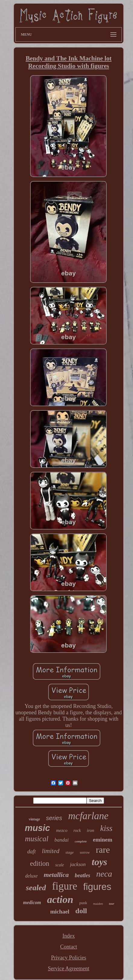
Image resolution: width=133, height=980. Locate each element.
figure (65, 886)
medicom (32, 902)
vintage (34, 819)
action (60, 899)
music (37, 828)
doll (81, 911)
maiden (98, 904)
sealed (36, 888)
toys (100, 862)
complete (81, 841)
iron (90, 830)
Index (69, 936)
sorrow (85, 852)
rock (77, 831)
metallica (56, 875)
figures (97, 887)
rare (103, 850)
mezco (62, 830)
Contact (68, 947)
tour (111, 904)
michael (60, 912)
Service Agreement (69, 969)
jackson (78, 864)
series (54, 818)
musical (37, 839)
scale (60, 865)
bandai (61, 840)
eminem (103, 840)
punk (83, 903)
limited (51, 851)
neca (104, 874)
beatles (82, 875)
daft (32, 852)
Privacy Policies (68, 958)
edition (40, 863)
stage (70, 852)
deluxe (31, 876)
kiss (106, 828)
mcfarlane (88, 816)
